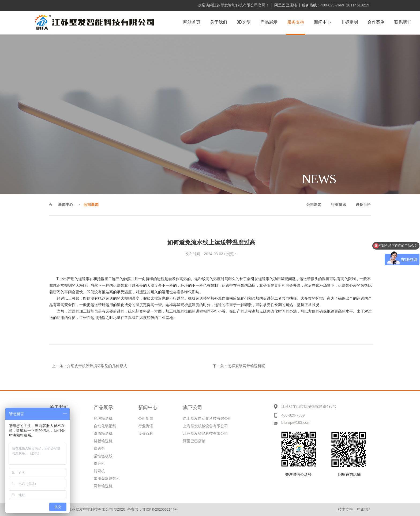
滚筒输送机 (103, 433)
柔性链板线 (103, 456)
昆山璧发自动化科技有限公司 (207, 418)
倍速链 (99, 448)
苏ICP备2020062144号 (160, 509)
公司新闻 (146, 418)
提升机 (99, 463)
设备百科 (146, 433)
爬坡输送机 (103, 418)
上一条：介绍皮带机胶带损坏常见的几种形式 (89, 366)
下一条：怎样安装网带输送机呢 (239, 366)
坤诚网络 (364, 509)
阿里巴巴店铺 (286, 5)
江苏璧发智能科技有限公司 (205, 433)
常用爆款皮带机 (107, 478)
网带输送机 (103, 486)
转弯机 (99, 471)
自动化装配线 (105, 426)
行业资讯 (146, 426)
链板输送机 (103, 441)
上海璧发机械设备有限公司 (205, 426)
